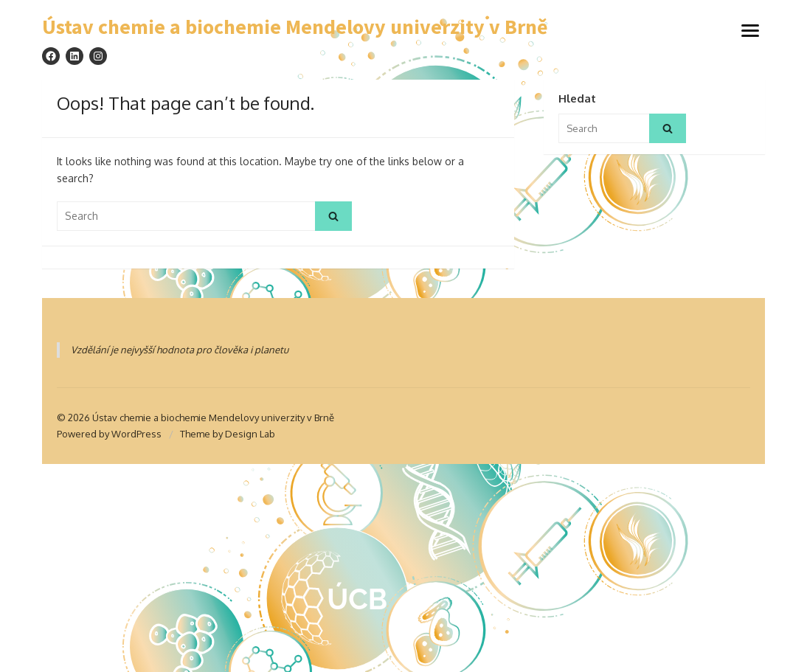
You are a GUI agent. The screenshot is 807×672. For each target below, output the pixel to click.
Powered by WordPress (109, 434)
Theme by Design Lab (228, 434)
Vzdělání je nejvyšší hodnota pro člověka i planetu (180, 350)
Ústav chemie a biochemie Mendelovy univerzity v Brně (295, 27)
